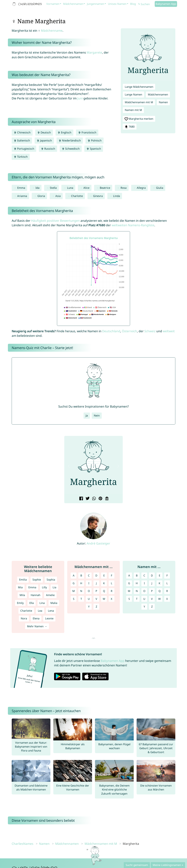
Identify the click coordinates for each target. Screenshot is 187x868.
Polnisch (94, 140)
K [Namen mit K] (159, 583)
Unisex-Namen (117, 4)
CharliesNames (22, 844)
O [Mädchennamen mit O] (89, 591)
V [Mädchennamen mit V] (96, 599)
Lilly (44, 587)
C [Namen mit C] (144, 575)
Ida (37, 188)
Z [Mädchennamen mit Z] (96, 607)
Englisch (64, 132)
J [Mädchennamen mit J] (96, 583)
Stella (53, 188)
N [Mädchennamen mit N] (81, 591)
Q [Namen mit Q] (160, 591)
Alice (86, 188)
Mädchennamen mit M (139, 102)
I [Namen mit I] (144, 583)
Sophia (51, 580)
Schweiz (150, 331)
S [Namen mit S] (129, 599)
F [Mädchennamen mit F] (112, 575)
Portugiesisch (24, 149)
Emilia (23, 580)
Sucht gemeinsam (137, 865)
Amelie (50, 595)
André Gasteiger (98, 543)
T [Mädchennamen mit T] (81, 599)
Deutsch (44, 132)
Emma (21, 188)
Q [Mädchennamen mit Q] (104, 591)
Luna (70, 188)
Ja (87, 415)
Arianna (22, 196)
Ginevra (98, 196)
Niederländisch (70, 140)
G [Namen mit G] (129, 583)
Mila (22, 595)
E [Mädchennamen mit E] (104, 575)
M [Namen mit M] (129, 591)
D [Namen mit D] (152, 575)
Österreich (129, 331)
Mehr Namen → (37, 626)
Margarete (94, 52)
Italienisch (22, 140)
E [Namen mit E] (160, 575)
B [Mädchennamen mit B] (81, 575)
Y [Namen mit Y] (144, 607)
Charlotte (77, 196)
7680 (130, 127)
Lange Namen (133, 94)
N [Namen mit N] (137, 591)
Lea (40, 611)
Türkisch (21, 157)
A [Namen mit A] (129, 575)
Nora (24, 618)
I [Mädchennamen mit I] (89, 583)
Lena (51, 611)
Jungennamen (96, 4)
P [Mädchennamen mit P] (96, 591)
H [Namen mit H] (137, 583)
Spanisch (94, 149)
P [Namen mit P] (152, 591)
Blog (133, 4)
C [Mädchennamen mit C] (89, 575)
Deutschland (111, 331)
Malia (54, 603)
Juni (80, 98)
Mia (20, 587)
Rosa (124, 188)
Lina (42, 603)
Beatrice (105, 188)
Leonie (49, 618)
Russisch (48, 149)
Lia (54, 587)
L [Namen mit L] (167, 583)
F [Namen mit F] (167, 575)
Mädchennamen (73, 4)
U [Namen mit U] (144, 599)
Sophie (37, 580)
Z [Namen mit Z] (152, 607)
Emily (20, 603)
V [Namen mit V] (152, 599)
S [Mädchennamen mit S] (74, 599)
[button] (69, 466)
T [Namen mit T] (137, 599)
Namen (163, 102)
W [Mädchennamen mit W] (104, 599)
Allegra (141, 188)
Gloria (41, 196)
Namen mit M (133, 110)
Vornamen (53, 4)
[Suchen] (146, 4)
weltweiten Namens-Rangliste (133, 225)
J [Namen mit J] (152, 583)
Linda (117, 196)
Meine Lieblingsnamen (167, 865)
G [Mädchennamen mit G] (74, 583)
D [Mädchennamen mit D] (96, 575)
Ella (32, 603)
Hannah (36, 595)
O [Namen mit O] (144, 591)
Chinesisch (22, 132)
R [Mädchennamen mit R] (112, 591)
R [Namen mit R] (167, 591)
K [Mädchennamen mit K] (104, 583)
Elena (36, 618)
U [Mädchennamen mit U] (89, 599)
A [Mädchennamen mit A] (74, 575)
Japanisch (44, 140)
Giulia (160, 188)
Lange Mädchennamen (139, 87)
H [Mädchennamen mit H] (81, 583)
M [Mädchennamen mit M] (74, 591)
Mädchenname (52, 31)
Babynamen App (166, 4)
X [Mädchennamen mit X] (112, 599)
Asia (58, 196)
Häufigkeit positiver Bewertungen (55, 221)
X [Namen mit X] (167, 599)
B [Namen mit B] (137, 575)
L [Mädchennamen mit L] (112, 583)
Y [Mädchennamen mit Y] (89, 607)
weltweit (169, 331)
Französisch (87, 132)
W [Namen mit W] (159, 599)
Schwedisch (71, 149)
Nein (97, 415)
